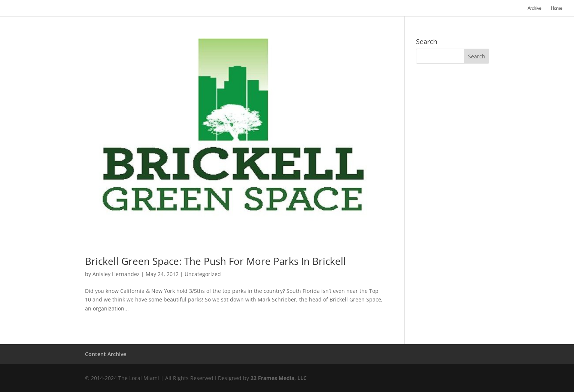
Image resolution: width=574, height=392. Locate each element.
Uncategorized (203, 274)
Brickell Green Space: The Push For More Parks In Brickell (215, 261)
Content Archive (106, 354)
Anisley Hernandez (116, 274)
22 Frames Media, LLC (279, 378)
